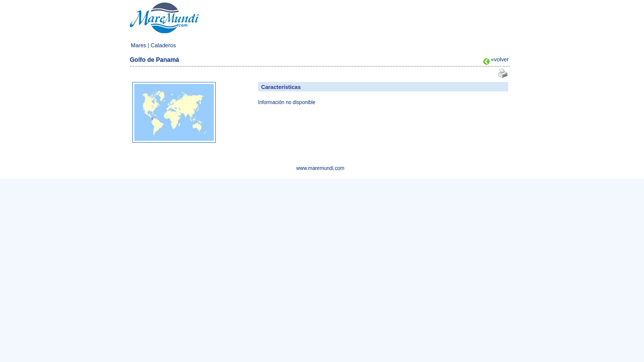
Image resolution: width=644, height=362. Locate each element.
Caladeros (164, 45)
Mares (139, 45)
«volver (500, 59)
